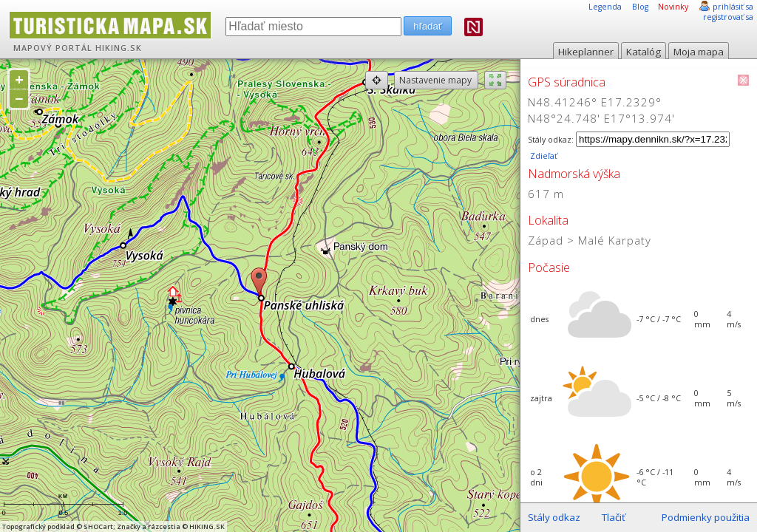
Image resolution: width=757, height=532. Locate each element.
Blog (640, 7)
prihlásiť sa (733, 7)
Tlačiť (614, 517)
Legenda (605, 7)
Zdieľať (543, 156)
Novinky (673, 7)
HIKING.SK (119, 48)
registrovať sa (728, 17)
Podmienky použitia (706, 517)
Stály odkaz (554, 517)
